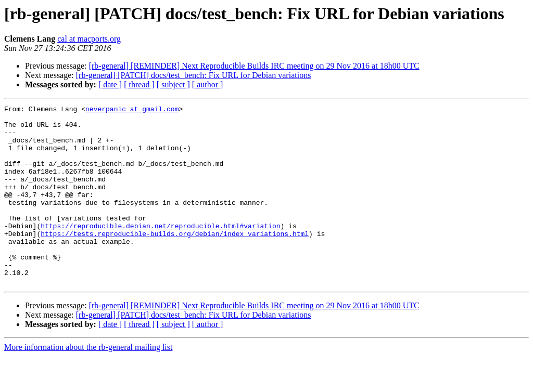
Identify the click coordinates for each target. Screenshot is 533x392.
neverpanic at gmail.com (132, 110)
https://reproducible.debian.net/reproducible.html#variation (160, 251)
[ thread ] (139, 84)
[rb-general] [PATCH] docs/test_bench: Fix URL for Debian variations (194, 75)
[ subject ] (173, 84)
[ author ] (208, 84)
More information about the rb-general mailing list (88, 383)
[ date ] (110, 84)
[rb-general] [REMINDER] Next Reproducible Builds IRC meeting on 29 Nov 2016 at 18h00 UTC (254, 66)
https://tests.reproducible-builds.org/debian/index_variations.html (175, 260)
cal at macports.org (89, 39)
